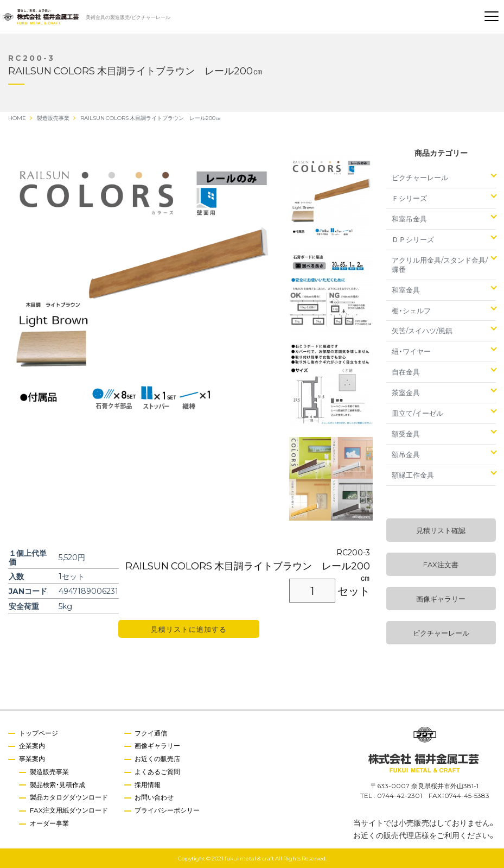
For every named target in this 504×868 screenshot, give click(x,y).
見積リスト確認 (441, 530)
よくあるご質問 (158, 771)
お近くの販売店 (158, 758)
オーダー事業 (49, 823)
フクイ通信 (151, 733)
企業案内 (32, 745)
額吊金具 (406, 454)
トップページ (39, 733)
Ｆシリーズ (409, 198)
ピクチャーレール (420, 177)
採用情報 (148, 784)
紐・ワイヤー (411, 351)
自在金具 (406, 372)
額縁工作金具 (413, 475)
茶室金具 (406, 392)
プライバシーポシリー (168, 810)
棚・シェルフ (411, 310)
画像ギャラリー (441, 598)
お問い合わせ (155, 797)
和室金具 (406, 290)
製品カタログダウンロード (69, 797)
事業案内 (32, 758)
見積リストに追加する (189, 629)
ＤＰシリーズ (413, 239)
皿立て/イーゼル (417, 413)
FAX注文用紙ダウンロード (69, 810)
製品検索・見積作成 (58, 784)
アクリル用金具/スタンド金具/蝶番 (440, 264)
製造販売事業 (49, 771)
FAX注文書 (441, 564)
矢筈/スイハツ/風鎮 (422, 330)
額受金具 (406, 433)
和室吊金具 (409, 218)
